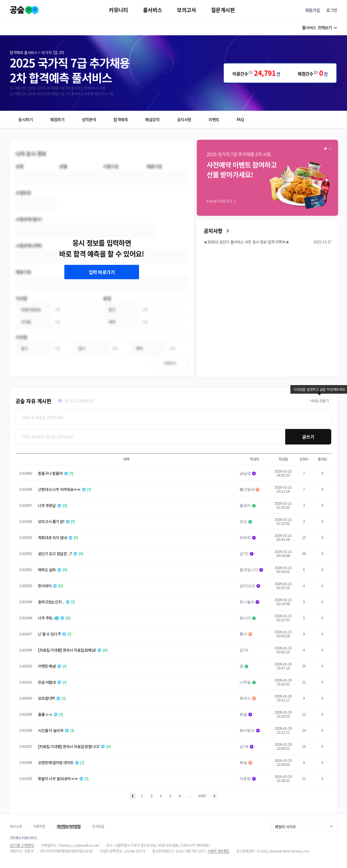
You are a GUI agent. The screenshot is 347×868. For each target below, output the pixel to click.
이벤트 (214, 119)
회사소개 (16, 826)
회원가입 (313, 10)
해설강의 (152, 119)
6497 (202, 796)
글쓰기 (308, 437)
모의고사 (186, 10)
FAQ (240, 119)
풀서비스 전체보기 (320, 28)
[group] (267, 178)
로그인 (332, 10)
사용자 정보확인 (218, 851)
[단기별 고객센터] (22, 845)
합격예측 (121, 119)
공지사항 (184, 119)
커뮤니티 (118, 10)
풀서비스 (153, 10)
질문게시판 (223, 10)
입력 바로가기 (102, 272)
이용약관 (39, 826)
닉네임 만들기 (319, 401)
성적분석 (89, 119)
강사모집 (98, 826)
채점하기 (57, 119)
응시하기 (26, 119)
